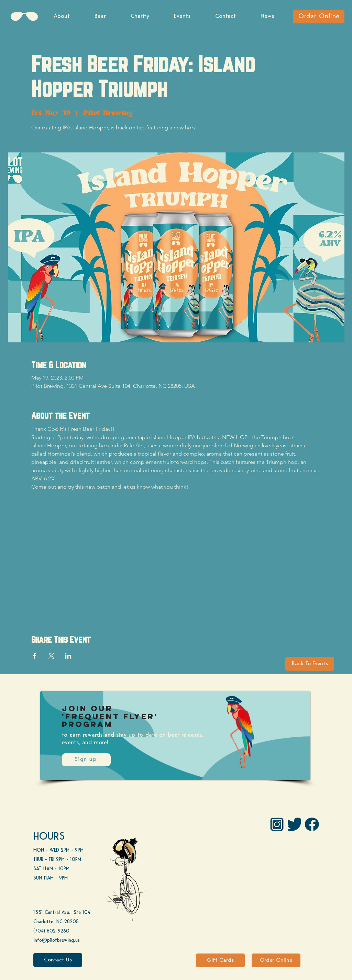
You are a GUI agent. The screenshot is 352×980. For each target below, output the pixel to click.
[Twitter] (294, 824)
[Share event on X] (51, 656)
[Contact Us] (58, 960)
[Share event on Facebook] (35, 656)
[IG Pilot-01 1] (277, 824)
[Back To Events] (310, 664)
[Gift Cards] (220, 960)
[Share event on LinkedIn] (68, 656)
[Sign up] (86, 760)
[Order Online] (319, 17)
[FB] (312, 824)
